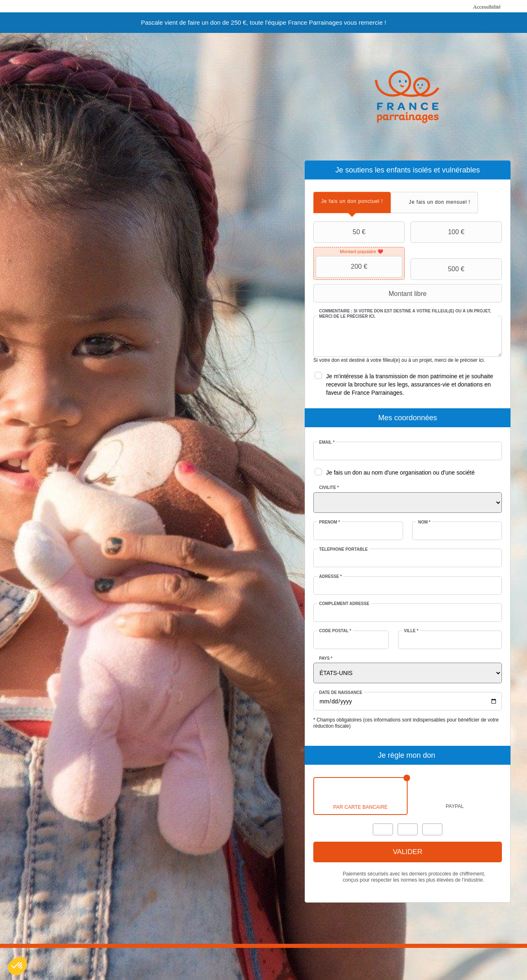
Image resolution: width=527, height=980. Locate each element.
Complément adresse (344, 604)
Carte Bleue (432, 829)
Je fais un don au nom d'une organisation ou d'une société (400, 473)
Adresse (330, 576)
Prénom (330, 522)
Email (327, 442)
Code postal (335, 631)
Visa (408, 829)
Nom (424, 522)
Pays (326, 658)
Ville (411, 631)
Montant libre (371, 293)
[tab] (352, 203)
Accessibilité (487, 7)
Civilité (329, 488)
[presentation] (352, 202)
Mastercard (383, 829)
